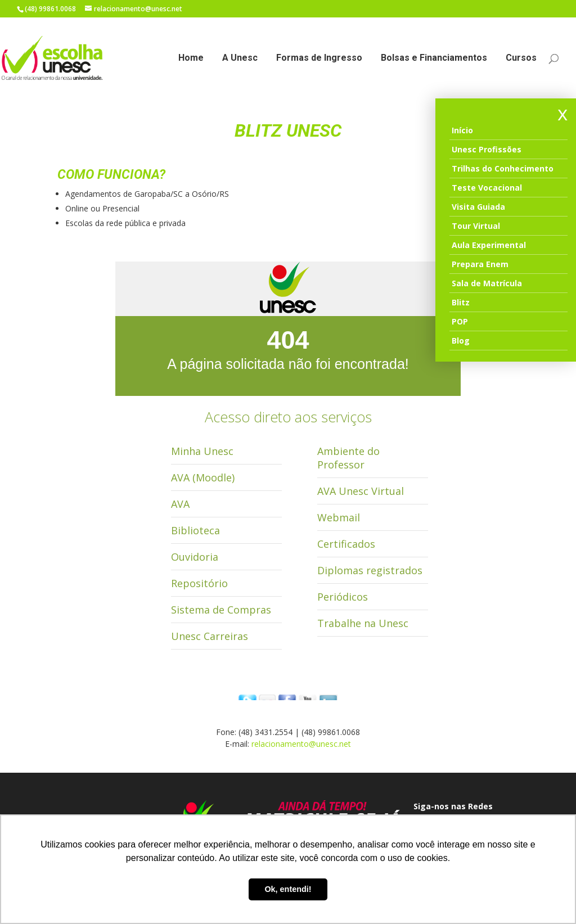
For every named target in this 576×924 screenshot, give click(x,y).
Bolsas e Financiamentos (434, 58)
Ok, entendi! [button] (288, 889)
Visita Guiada (478, 207)
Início (462, 130)
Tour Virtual (476, 226)
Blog (461, 341)
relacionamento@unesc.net (301, 744)
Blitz (461, 302)
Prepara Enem (480, 264)
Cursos (521, 58)
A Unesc (240, 58)
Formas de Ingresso (319, 58)
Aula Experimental (489, 245)
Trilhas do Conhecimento (503, 168)
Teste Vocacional (487, 188)
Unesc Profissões (487, 149)
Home (191, 58)
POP (460, 321)
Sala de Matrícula (487, 283)
